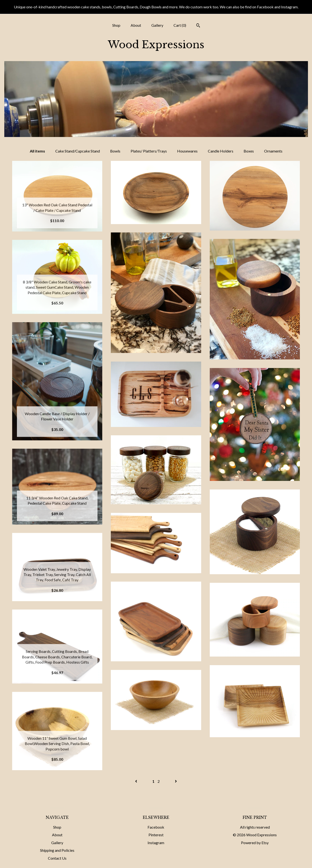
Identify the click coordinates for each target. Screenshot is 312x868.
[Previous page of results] (136, 781)
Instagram (156, 843)
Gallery (157, 25)
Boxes (249, 151)
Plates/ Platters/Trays (149, 151)
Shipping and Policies (57, 850)
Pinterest (156, 835)
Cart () (180, 25)
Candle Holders (221, 151)
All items (37, 151)
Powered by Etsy (255, 843)
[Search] (198, 26)
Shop (116, 25)
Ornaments (273, 151)
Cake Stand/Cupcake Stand (78, 151)
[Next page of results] (176, 781)
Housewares (187, 151)
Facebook (156, 827)
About (136, 25)
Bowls (115, 151)
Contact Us (57, 858)
